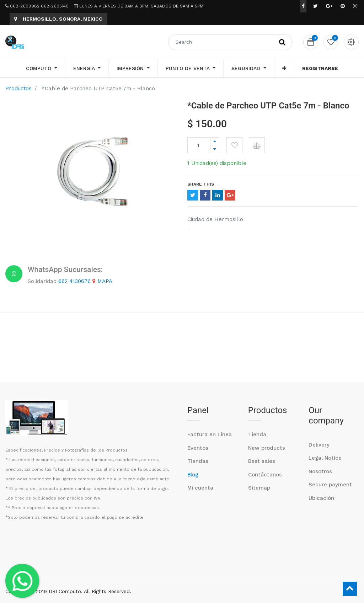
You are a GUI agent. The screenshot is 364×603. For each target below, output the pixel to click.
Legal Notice (325, 458)
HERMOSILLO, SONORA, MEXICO (58, 19)
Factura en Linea (210, 434)
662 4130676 (74, 281)
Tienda (257, 434)
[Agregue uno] (215, 141)
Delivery (319, 445)
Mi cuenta (200, 488)
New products (267, 448)
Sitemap (259, 488)
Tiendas (198, 461)
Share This (201, 184)
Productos (18, 89)
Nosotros (320, 471)
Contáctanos (265, 475)
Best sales (262, 461)
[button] (284, 68)
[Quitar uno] (215, 149)
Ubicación (321, 498)
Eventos (198, 448)
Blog (193, 475)
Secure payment (330, 485)
